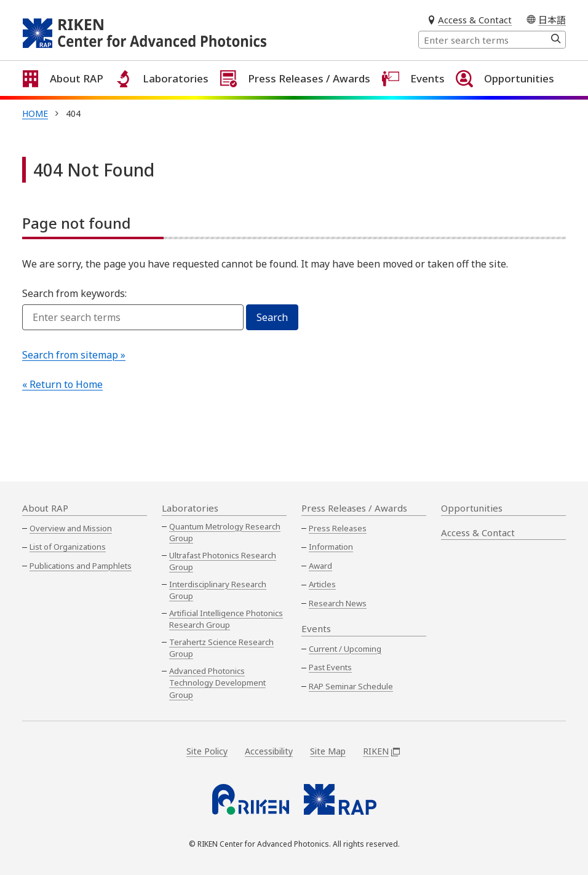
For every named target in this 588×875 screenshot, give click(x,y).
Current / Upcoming (345, 649)
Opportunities (511, 98)
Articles (322, 584)
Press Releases (338, 528)
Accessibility (269, 751)
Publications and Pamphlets (81, 566)
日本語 (552, 19)
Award (320, 566)
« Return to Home (62, 397)
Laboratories (168, 98)
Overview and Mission (71, 528)
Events (417, 98)
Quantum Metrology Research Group (225, 533)
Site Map (328, 751)
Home (35, 126)
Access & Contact (475, 20)
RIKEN (381, 751)
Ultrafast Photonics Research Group (223, 561)
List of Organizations (68, 547)
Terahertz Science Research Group (221, 648)
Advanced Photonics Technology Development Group (217, 683)
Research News (338, 603)
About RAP (69, 98)
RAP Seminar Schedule (351, 686)
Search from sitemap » (74, 368)
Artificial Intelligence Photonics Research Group (226, 619)
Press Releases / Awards (300, 98)
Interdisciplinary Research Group (218, 590)
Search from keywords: (74, 306)
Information (331, 547)
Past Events (330, 667)
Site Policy (207, 751)
